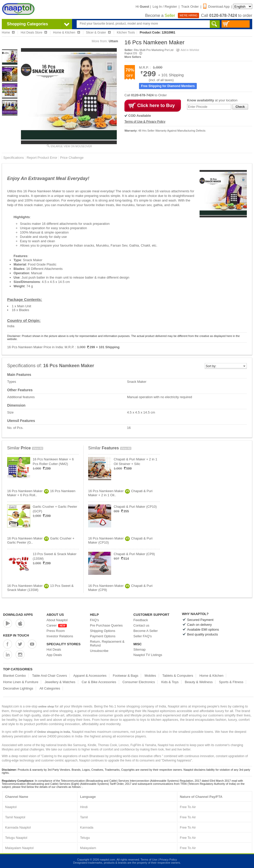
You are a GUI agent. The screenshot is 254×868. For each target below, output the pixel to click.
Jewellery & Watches (60, 682)
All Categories (50, 688)
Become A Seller (146, 631)
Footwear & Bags (125, 676)
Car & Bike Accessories (99, 682)
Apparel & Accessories (90, 676)
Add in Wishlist (187, 50)
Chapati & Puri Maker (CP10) (135, 507)
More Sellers (133, 57)
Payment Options (103, 636)
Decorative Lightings (18, 688)
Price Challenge (72, 158)
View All (38, 448)
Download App (216, 7)
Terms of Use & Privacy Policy (145, 122)
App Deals (54, 655)
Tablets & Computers (178, 676)
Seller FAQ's (143, 636)
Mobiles (150, 676)
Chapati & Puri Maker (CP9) (134, 554)
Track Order (190, 7)
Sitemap (140, 649)
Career (57, 625)
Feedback (141, 620)
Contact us (141, 625)
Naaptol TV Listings (148, 655)
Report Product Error (42, 158)
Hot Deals (54, 649)
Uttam (113, 41)
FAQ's (94, 620)
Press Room (56, 631)
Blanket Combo (14, 676)
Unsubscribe (99, 651)
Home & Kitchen (211, 676)
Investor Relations (60, 636)
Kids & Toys (170, 682)
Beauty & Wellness (199, 682)
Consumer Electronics (139, 682)
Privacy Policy (168, 860)
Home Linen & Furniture (21, 682)
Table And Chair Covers (50, 676)
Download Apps (18, 615)
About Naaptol (57, 620)
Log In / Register (165, 7)
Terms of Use (149, 860)
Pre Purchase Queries (106, 625)
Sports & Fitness (231, 682)
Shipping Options (103, 631)
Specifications (14, 158)
